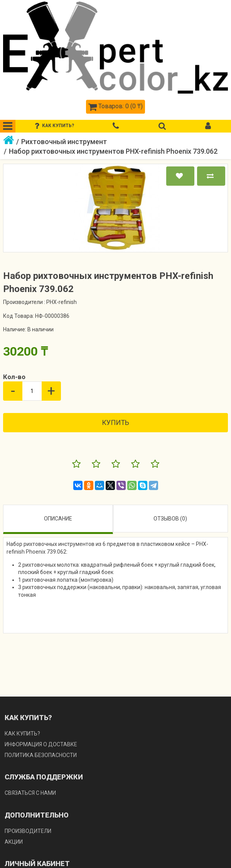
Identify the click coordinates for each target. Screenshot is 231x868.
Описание (58, 519)
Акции (14, 842)
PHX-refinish (62, 302)
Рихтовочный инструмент (64, 142)
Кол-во (14, 377)
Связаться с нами (30, 793)
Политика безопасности (41, 755)
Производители (28, 831)
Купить (115, 422)
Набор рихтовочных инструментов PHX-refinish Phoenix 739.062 (113, 151)
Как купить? (22, 734)
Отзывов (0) (170, 519)
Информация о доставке (41, 744)
